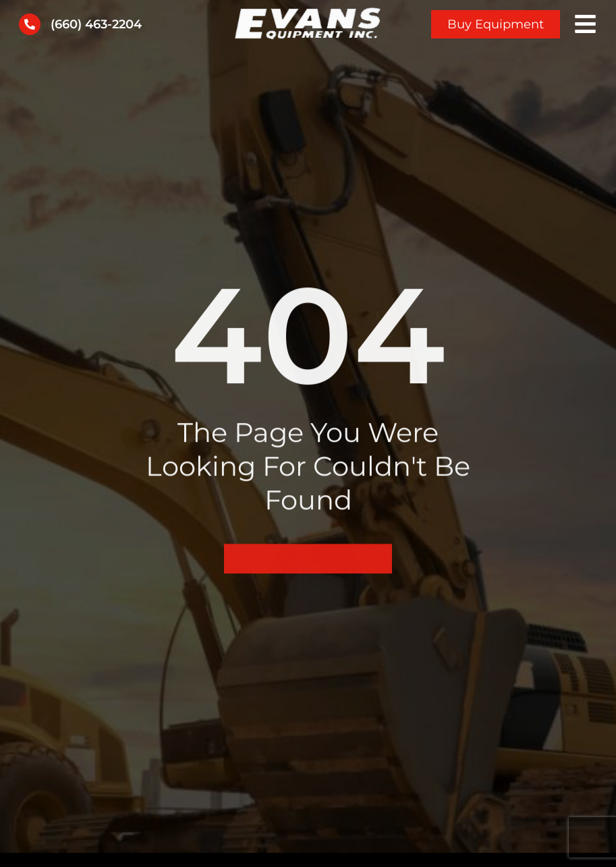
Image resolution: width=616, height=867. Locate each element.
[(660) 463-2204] (30, 24)
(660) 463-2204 (96, 24)
